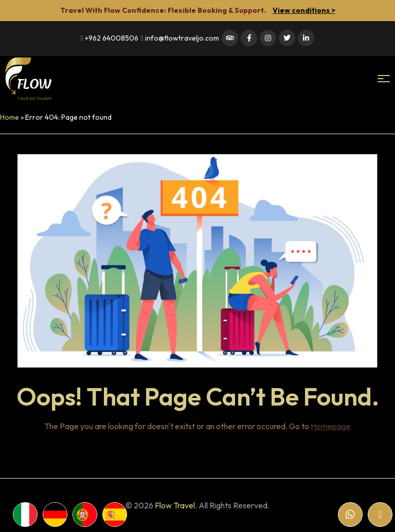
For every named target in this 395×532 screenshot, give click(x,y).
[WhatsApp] (350, 515)
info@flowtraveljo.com (180, 38)
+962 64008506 (110, 38)
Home (10, 117)
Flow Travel (175, 505)
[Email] (380, 515)
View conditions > (304, 10)
